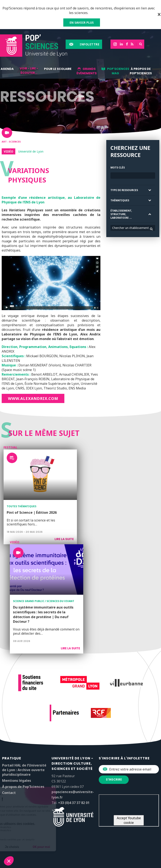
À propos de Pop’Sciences (141, 71)
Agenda (7, 69)
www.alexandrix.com (33, 398)
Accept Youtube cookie (129, 820)
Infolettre (90, 44)
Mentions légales (17, 781)
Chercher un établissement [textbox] (130, 228)
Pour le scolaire (58, 69)
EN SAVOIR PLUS (82, 22)
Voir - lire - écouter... (29, 71)
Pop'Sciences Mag (118, 71)
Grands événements (87, 71)
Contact (9, 793)
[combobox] (133, 228)
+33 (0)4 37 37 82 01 (74, 803)
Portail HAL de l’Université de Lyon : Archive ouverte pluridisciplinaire (24, 770)
